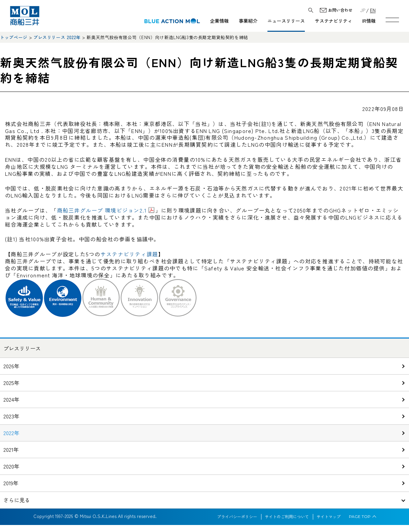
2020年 (11, 466)
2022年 (11, 433)
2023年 (11, 416)
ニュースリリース (286, 21)
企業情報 (219, 21)
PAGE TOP (360, 517)
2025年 (11, 383)
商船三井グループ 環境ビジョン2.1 (102, 210)
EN (373, 10)
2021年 (11, 449)
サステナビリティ (334, 21)
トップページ (14, 37)
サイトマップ (329, 517)
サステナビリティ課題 (129, 254)
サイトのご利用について (287, 517)
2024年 (11, 399)
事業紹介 (248, 21)
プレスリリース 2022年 (57, 37)
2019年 (11, 483)
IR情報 (369, 21)
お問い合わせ (340, 10)
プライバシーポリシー (237, 517)
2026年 (11, 366)
